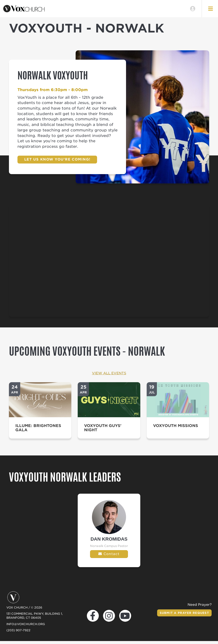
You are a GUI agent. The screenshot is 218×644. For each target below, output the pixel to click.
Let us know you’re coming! (57, 162)
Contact (109, 557)
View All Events (109, 376)
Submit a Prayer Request (183, 616)
